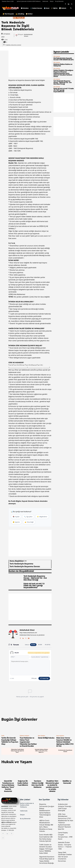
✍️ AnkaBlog (20, 14)
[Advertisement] (30, 64)
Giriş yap (34, 678)
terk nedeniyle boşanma (21, 564)
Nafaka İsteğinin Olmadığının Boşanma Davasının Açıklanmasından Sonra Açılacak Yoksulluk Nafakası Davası (63, 73)
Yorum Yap (44, 678)
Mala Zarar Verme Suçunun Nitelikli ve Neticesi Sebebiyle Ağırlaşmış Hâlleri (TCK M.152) (65, 742)
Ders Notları (42, 736)
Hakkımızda (45, 1)
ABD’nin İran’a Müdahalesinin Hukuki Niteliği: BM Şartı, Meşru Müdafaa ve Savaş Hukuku (46, 826)
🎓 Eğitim (54, 8)
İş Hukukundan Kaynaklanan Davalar (65, 751)
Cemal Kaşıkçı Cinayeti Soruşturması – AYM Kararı (65, 836)
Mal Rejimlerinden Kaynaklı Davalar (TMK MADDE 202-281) (64, 59)
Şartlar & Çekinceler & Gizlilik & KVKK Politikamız (29, 1)
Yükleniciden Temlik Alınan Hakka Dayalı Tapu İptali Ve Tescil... (17, 751)
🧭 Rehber (29, 14)
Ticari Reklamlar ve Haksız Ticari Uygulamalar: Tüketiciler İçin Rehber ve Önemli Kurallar (28, 742)
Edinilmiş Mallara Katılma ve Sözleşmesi (63, 65)
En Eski (40, 645)
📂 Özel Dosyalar (8, 14)
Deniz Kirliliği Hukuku (46, 738)
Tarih (3, 736)
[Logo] (11, 8)
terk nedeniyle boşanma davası (25, 566)
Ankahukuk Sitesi (28, 35)
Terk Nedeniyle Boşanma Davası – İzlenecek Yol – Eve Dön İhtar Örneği (35, 578)
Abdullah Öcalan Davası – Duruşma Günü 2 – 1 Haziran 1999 (65, 846)
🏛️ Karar (47, 8)
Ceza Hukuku (60, 736)
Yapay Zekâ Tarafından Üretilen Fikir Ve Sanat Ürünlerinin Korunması (65, 857)
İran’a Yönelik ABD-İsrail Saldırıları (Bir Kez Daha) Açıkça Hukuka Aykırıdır (46, 838)
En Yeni (33, 645)
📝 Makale (63, 8)
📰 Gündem (25, 8)
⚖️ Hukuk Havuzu (36, 8)
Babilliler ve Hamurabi (67, 782)
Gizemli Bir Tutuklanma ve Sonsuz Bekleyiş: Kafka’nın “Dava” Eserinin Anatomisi (8, 786)
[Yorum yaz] (30, 667)
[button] (71, 8)
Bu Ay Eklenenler (60, 1)
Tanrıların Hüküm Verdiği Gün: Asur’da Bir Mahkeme (37, 784)
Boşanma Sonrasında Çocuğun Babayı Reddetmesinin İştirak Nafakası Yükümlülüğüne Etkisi (47, 811)
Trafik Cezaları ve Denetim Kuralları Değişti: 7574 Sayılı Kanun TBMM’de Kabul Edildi (46, 849)
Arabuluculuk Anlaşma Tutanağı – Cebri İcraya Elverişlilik (65, 807)
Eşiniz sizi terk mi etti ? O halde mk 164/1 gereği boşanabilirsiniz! (34, 585)
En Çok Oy (48, 645)
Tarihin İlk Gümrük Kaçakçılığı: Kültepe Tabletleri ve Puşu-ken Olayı (10, 741)
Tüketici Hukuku (24, 736)
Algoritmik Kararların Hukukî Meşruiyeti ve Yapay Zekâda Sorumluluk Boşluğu (47, 860)
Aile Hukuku (19, 18)
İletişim (52, 1)
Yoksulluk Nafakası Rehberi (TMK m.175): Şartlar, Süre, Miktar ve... (41, 751)
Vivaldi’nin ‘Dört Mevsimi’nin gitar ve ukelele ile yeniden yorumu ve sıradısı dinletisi (52, 786)
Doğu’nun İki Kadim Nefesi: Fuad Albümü (23, 783)
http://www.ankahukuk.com (28, 633)
